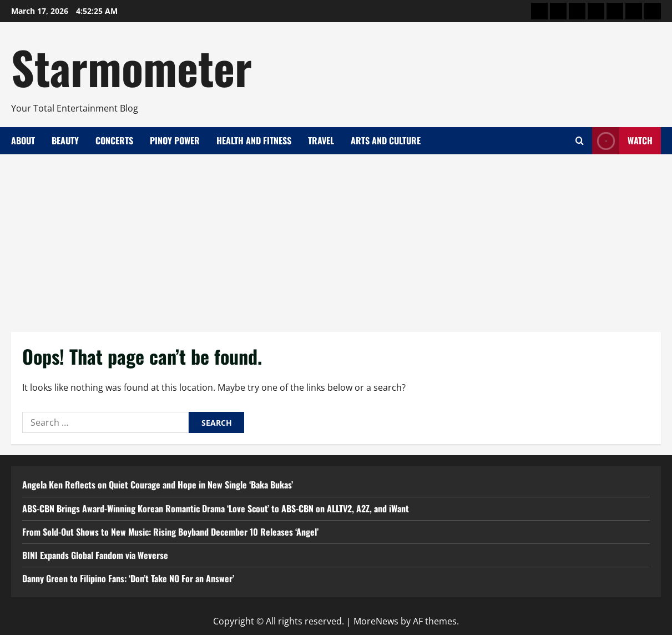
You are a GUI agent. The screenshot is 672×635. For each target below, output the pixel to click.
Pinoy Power (175, 140)
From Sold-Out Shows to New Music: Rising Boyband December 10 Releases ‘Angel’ (170, 532)
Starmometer (132, 67)
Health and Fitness (254, 140)
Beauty (65, 140)
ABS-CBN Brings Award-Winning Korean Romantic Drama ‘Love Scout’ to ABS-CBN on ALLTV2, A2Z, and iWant (216, 508)
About (23, 140)
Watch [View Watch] (622, 141)
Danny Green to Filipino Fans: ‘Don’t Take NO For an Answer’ (128, 578)
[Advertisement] (336, 238)
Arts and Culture (386, 140)
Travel (321, 140)
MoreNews (376, 621)
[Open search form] (580, 141)
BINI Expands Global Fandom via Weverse (95, 555)
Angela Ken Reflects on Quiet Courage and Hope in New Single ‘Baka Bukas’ (158, 485)
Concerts (114, 140)
